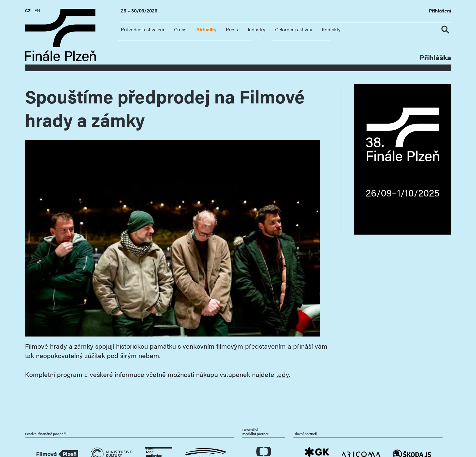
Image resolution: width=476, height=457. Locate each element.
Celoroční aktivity (294, 29)
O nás (180, 29)
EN (37, 10)
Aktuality (206, 29)
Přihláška (435, 57)
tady (282, 374)
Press (232, 29)
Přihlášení (440, 11)
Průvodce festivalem (143, 29)
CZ (28, 10)
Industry (257, 29)
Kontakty (331, 29)
